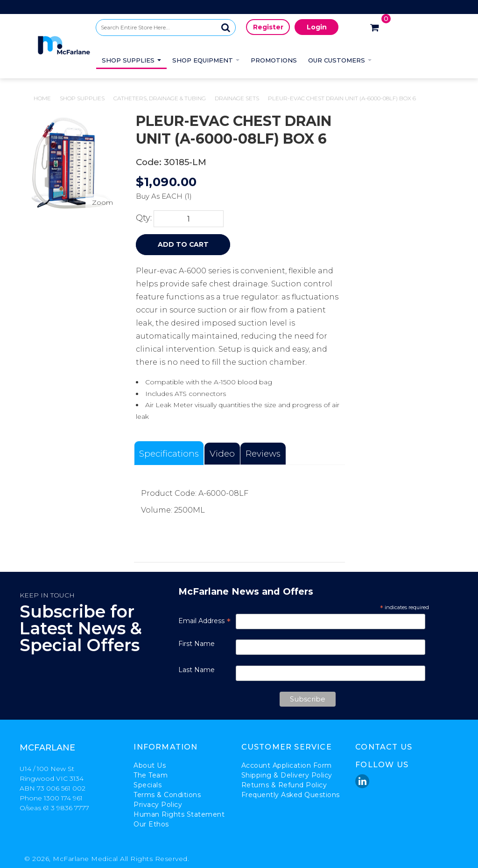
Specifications (169, 454)
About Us (150, 765)
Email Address (204, 621)
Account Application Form (287, 765)
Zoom (102, 202)
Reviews (263, 454)
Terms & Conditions (167, 795)
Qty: (144, 218)
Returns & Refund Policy (284, 785)
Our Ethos (151, 824)
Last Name (197, 670)
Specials (148, 785)
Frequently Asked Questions (291, 795)
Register (268, 27)
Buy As (148, 196)
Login (317, 27)
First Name (197, 644)
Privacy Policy (158, 805)
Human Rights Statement (179, 814)
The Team (151, 775)
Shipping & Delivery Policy (287, 775)
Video (222, 454)
